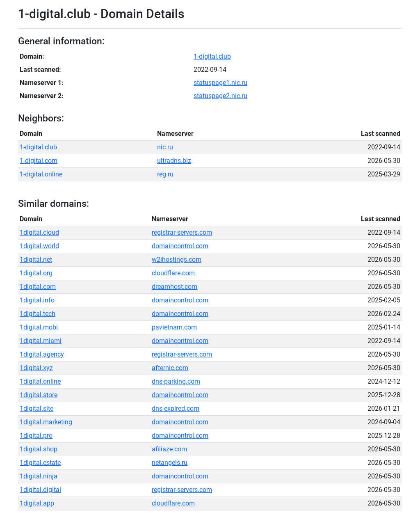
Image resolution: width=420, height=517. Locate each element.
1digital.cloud (39, 232)
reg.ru (165, 174)
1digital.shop (39, 449)
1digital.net (36, 260)
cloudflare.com (173, 273)
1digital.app (37, 503)
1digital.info (37, 300)
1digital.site (37, 408)
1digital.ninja (39, 476)
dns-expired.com (176, 408)
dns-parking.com (176, 381)
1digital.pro (36, 436)
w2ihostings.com (177, 260)
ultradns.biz (174, 161)
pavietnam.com (174, 327)
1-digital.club (212, 56)
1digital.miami (41, 341)
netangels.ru (170, 463)
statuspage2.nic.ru (220, 96)
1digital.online (40, 381)
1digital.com (38, 287)
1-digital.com (39, 161)
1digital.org (36, 273)
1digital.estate (40, 463)
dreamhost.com (175, 287)
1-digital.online (41, 174)
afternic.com (170, 368)
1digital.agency (42, 354)
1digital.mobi (39, 327)
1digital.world (39, 246)
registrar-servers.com (182, 232)
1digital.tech (38, 314)
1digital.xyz (36, 368)
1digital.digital (40, 490)
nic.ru (165, 147)
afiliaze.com (169, 449)
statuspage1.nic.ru (220, 83)
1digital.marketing (46, 422)
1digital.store (39, 395)
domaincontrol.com (180, 246)
